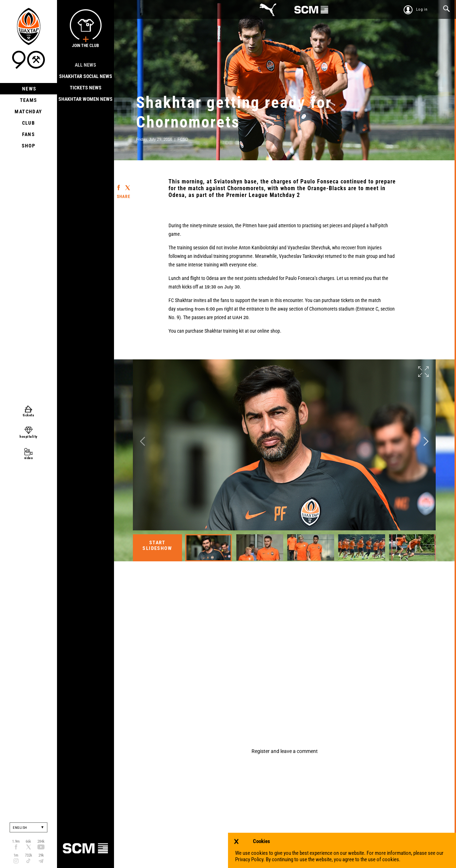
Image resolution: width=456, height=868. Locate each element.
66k (28, 841)
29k (41, 855)
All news (85, 65)
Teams (29, 100)
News (29, 89)
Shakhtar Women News (85, 99)
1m (16, 855)
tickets (29, 415)
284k (41, 841)
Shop (29, 146)
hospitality (28, 436)
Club (29, 123)
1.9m (16, 841)
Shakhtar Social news (86, 76)
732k (28, 855)
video (29, 458)
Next (426, 441)
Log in (422, 9)
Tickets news (86, 88)
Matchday (28, 111)
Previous (142, 441)
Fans (29, 134)
